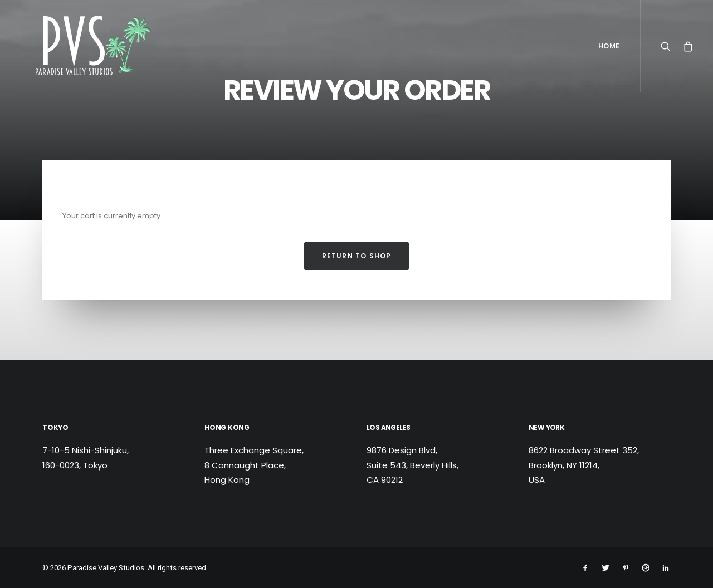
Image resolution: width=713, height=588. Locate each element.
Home (609, 46)
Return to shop (357, 256)
